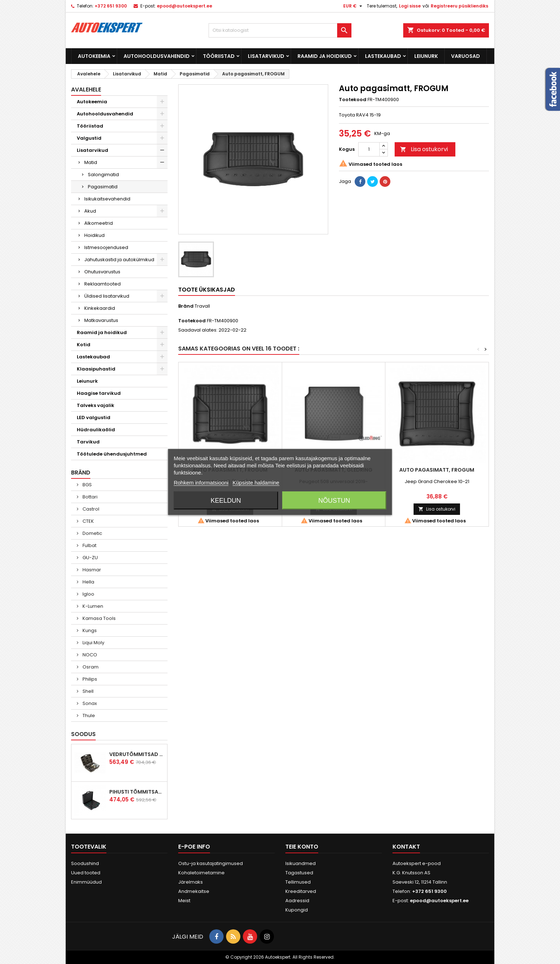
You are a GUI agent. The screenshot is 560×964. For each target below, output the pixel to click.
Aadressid (297, 901)
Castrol (90, 509)
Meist (184, 901)
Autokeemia (94, 56)
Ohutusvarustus (102, 272)
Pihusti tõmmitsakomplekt (137, 792)
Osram (90, 667)
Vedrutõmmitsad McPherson (137, 754)
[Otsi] (280, 30)
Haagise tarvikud (99, 393)
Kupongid (297, 910)
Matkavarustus (101, 320)
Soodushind (85, 863)
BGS (87, 485)
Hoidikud (94, 235)
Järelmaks (191, 882)
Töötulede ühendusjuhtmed (112, 454)
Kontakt (406, 847)
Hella (88, 582)
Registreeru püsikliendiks (459, 6)
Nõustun (334, 501)
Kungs (89, 630)
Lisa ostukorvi (424, 149)
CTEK (88, 521)
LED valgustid (94, 418)
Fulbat (89, 545)
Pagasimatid (103, 187)
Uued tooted (86, 873)
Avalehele (86, 90)
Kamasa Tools (99, 618)
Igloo (88, 594)
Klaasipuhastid (96, 369)
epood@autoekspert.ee (184, 6)
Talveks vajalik (96, 405)
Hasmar (91, 570)
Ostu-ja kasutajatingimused (211, 863)
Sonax (89, 703)
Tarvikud (88, 442)
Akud (90, 211)
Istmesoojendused (106, 247)
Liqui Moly (93, 643)
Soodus (83, 734)
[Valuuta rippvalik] (354, 6)
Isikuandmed (301, 863)
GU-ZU (90, 558)
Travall (202, 306)
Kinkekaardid (100, 308)
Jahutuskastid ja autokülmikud (119, 260)
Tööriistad (219, 56)
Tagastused (299, 873)
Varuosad (466, 56)
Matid (91, 162)
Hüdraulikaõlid (96, 430)
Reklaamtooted (102, 284)
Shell (87, 691)
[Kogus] (369, 149)
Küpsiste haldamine (256, 483)
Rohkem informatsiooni (201, 483)
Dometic (92, 533)
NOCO (89, 655)
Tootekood (353, 100)
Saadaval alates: (198, 330)
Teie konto (302, 847)
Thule (88, 715)
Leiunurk (426, 56)
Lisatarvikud (266, 56)
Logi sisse (410, 6)
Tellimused (298, 882)
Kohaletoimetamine (201, 873)
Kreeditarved (301, 891)
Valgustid (89, 138)
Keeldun (226, 501)
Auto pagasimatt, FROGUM (437, 470)
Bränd (186, 306)
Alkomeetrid (99, 223)
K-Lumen (92, 606)
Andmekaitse (194, 891)
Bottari (89, 497)
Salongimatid (103, 175)
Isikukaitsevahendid (107, 199)
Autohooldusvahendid (157, 56)
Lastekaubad (383, 56)
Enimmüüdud (86, 882)
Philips (89, 679)
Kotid (84, 345)
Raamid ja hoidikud (325, 56)
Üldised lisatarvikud (107, 296)
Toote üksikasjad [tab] (207, 290)
